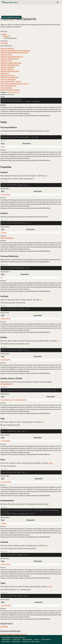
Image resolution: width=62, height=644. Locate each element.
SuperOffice (10, 92)
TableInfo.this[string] (8, 75)
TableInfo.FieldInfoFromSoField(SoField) (14, 53)
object (4, 34)
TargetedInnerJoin (7, 400)
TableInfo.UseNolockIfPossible (11, 63)
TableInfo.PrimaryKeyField (10, 77)
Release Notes (27, 639)
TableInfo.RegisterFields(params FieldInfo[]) (16, 51)
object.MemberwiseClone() (10, 90)
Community (16, 639)
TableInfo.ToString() (7, 48)
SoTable (4, 233)
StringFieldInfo (6, 482)
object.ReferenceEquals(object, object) (14, 84)
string (3, 147)
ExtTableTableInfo (7, 384)
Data (18, 92)
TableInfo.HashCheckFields (10, 65)
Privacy (37, 639)
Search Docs (6, 642)
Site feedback (46, 639)
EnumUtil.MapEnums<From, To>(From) (14, 634)
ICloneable (4, 43)
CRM (15, 92)
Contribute (26, 642)
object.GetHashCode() (8, 86)
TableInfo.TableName (8, 67)
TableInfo (7, 36)
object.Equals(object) (8, 79)
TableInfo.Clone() (6, 55)
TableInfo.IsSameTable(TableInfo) (12, 57)
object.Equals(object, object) (11, 82)
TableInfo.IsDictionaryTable (10, 71)
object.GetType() (6, 88)
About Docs (16, 642)
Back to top (35, 642)
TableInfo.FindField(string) (9, 59)
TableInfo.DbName (7, 69)
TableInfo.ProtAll (6, 61)
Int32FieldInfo (6, 195)
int (46, 176)
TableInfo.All (5, 73)
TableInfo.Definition (7, 238)
